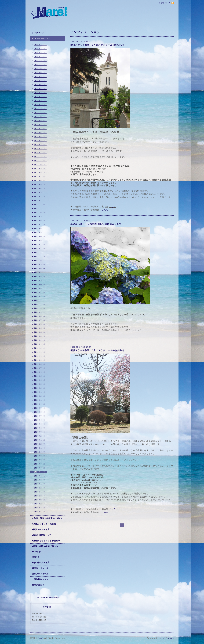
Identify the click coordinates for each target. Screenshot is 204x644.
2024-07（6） (40, 129)
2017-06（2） (40, 468)
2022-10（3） (40, 212)
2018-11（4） (40, 400)
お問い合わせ (38, 585)
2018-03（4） (40, 432)
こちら (113, 207)
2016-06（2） (40, 512)
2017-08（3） (40, 460)
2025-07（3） (40, 81)
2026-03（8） (40, 49)
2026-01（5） (40, 57)
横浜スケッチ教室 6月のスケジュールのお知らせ (97, 45)
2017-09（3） (40, 456)
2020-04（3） (40, 332)
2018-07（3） (40, 416)
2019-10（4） (40, 356)
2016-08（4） (40, 504)
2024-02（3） (40, 149)
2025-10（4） (40, 69)
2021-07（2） (40, 272)
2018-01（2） (40, 440)
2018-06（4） (40, 420)
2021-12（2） (40, 252)
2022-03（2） (40, 240)
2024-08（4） (40, 125)
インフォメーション (41, 38)
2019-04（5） (40, 380)
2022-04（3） (40, 236)
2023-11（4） (40, 160)
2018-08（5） (40, 412)
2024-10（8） (40, 117)
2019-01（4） (40, 392)
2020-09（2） (40, 312)
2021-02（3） (40, 292)
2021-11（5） (40, 256)
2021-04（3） (40, 284)
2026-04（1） (40, 45)
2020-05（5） (40, 328)
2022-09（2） (40, 216)
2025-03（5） (40, 97)
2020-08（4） (40, 316)
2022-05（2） (40, 232)
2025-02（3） (40, 101)
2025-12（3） (40, 61)
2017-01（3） (40, 484)
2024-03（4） (40, 145)
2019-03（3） (40, 384)
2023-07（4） (40, 176)
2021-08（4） (40, 268)
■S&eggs (37, 552)
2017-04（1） (40, 476)
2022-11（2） (40, 208)
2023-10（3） (40, 164)
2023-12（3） (40, 156)
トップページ (38, 33)
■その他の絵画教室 (41, 563)
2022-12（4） (40, 204)
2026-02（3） (40, 53)
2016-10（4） (40, 496)
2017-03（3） (40, 480)
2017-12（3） (40, 444)
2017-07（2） (40, 464)
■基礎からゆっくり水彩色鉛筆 (46, 541)
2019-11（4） (40, 352)
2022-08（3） (40, 220)
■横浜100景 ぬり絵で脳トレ (45, 546)
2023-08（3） (40, 172)
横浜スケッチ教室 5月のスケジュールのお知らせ (97, 350)
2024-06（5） (40, 133)
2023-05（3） (40, 184)
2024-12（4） (40, 109)
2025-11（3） (40, 65)
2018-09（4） (40, 408)
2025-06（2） (40, 85)
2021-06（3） (40, 276)
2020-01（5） (40, 344)
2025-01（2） (40, 105)
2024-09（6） (40, 121)
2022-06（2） (40, 228)
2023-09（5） (40, 168)
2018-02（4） (40, 436)
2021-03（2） (40, 288)
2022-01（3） (40, 248)
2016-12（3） (40, 488)
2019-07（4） (40, 368)
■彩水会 (36, 557)
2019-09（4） (40, 360)
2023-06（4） (40, 180)
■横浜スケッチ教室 (41, 530)
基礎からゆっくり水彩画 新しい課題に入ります (96, 224)
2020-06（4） (40, 324)
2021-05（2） (40, 280)
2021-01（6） (40, 296)
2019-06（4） (40, 372)
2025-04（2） (40, 93)
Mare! (40, 638)
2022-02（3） (40, 244)
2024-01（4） (40, 152)
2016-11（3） (40, 492)
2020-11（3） (40, 304)
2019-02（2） (40, 388)
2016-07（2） (40, 508)
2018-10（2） (40, 404)
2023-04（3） (40, 188)
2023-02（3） (40, 196)
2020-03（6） (40, 336)
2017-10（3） (40, 452)
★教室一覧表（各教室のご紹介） (47, 518)
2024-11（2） (40, 113)
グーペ (162, 638)
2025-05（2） (40, 89)
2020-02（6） (40, 340)
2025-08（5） (40, 77)
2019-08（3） (40, 364)
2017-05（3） (40, 472)
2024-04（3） (40, 141)
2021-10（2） (40, 260)
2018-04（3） (40, 428)
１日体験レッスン (40, 579)
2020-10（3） (40, 308)
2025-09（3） (40, 73)
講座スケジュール (40, 568)
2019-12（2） (40, 348)
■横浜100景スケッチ (42, 535)
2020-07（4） (40, 320)
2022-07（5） (40, 224)
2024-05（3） (40, 137)
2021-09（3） (40, 264)
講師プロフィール (40, 574)
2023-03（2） (40, 192)
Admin (171, 638)
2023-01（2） (40, 200)
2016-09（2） (40, 500)
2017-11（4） (40, 448)
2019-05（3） (40, 376)
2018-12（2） (40, 396)
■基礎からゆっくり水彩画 (44, 524)
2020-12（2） (40, 300)
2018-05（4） (40, 424)
